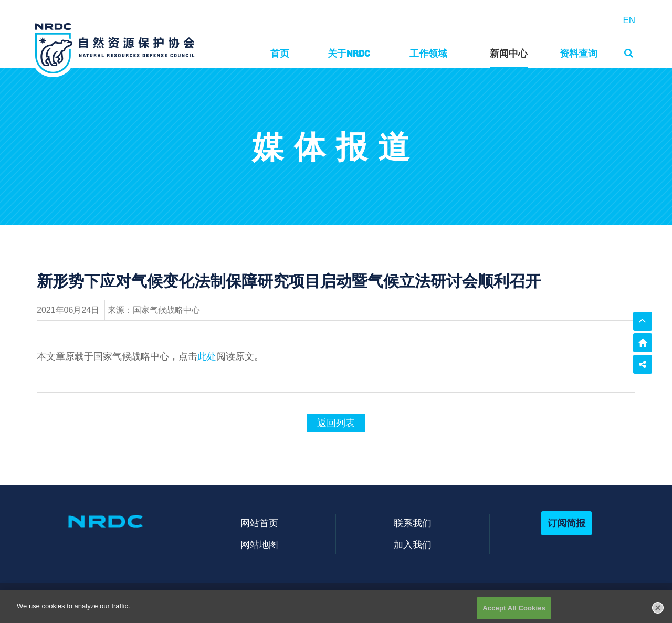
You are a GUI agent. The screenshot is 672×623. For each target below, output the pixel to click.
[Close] (658, 611)
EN (629, 20)
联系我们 (413, 523)
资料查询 (579, 53)
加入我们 (413, 545)
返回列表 (336, 423)
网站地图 (259, 545)
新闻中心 (509, 53)
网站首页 (259, 523)
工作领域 (428, 53)
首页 (280, 53)
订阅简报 (566, 523)
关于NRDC (349, 53)
